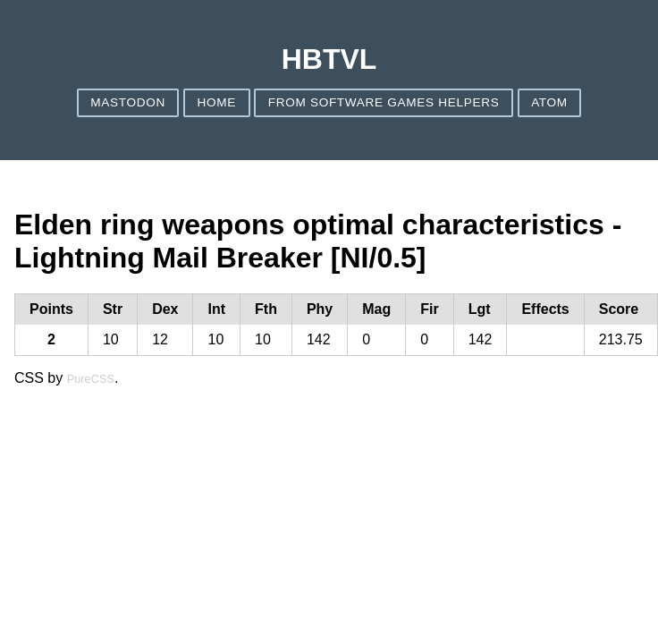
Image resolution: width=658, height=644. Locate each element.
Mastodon (128, 102)
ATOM (549, 102)
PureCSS (91, 379)
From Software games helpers (384, 102)
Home (217, 102)
